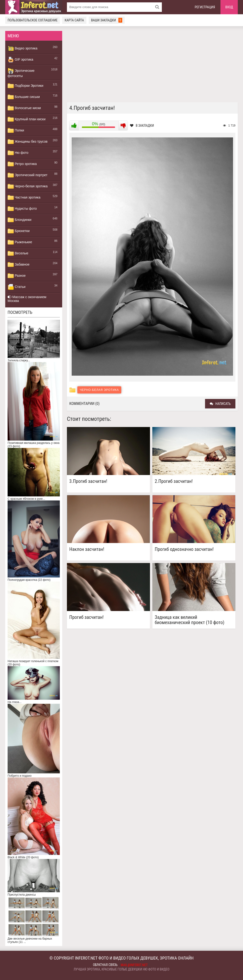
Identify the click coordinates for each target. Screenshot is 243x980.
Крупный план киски (27, 119)
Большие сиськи (24, 97)
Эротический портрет (28, 175)
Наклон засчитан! (87, 549)
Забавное (19, 265)
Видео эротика (23, 49)
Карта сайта (74, 20)
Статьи (16, 287)
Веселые (18, 253)
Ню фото (18, 153)
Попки (16, 131)
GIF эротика (20, 60)
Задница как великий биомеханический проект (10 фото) (189, 620)
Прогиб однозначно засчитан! (184, 549)
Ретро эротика (22, 164)
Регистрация (205, 7)
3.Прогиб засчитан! (88, 481)
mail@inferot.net (134, 965)
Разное (17, 276)
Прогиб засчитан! (86, 617)
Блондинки (19, 220)
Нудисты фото (22, 209)
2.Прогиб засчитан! (174, 481)
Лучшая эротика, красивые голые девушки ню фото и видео (121, 969)
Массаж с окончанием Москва (27, 299)
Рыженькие (20, 242)
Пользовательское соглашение (33, 20)
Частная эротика (24, 198)
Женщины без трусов (28, 142)
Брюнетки (19, 231)
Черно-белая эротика (28, 186)
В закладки (142, 126)
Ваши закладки (107, 20)
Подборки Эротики (26, 86)
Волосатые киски (24, 108)
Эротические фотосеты (21, 73)
